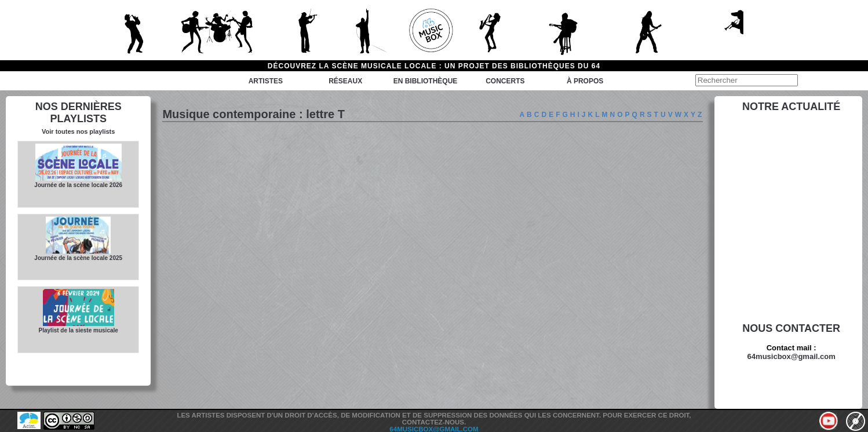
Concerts (505, 81)
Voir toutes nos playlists (78, 131)
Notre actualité (791, 107)
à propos (585, 81)
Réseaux (345, 81)
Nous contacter (791, 328)
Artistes (266, 81)
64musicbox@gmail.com (792, 356)
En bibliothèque (426, 81)
